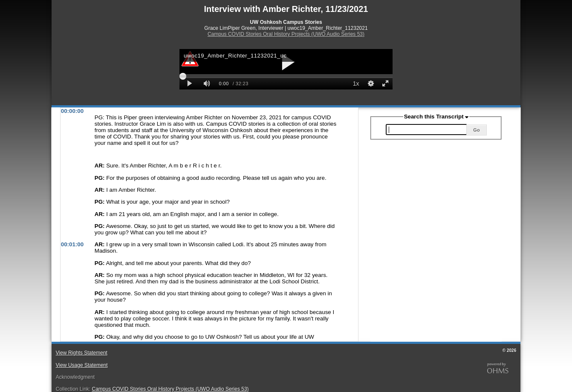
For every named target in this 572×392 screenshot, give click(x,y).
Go (476, 130)
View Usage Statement (82, 365)
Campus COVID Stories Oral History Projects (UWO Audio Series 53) (286, 34)
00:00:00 (72, 111)
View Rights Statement (82, 353)
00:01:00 (72, 244)
